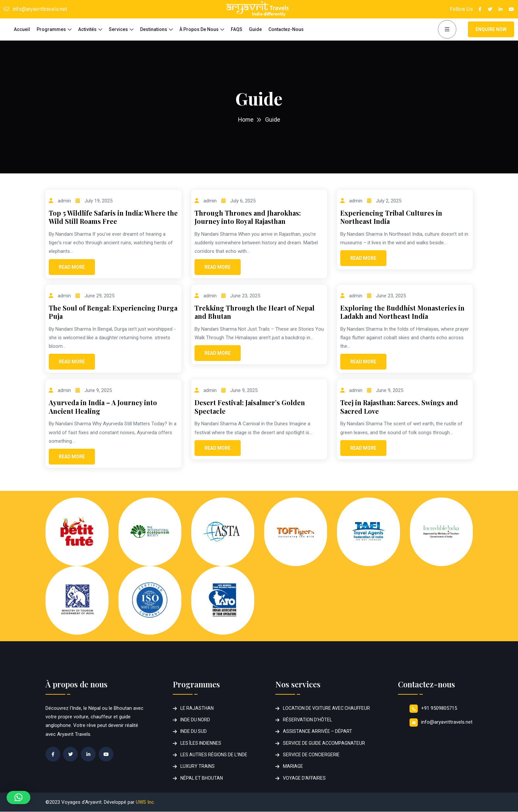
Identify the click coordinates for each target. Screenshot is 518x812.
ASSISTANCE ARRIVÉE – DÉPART (318, 732)
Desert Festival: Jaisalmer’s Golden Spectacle (250, 407)
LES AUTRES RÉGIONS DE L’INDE (214, 755)
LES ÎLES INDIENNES (201, 743)
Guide (255, 29)
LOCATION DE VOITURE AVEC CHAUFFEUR (326, 708)
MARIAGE (293, 767)
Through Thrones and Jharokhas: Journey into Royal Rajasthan (248, 217)
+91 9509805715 (439, 708)
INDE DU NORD (195, 720)
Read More (72, 267)
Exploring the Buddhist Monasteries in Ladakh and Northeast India (402, 312)
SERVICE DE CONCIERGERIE (311, 755)
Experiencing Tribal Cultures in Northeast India (391, 217)
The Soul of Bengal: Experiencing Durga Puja (113, 312)
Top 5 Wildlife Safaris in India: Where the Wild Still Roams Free (113, 217)
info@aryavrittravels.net (40, 9)
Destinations (154, 29)
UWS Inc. (145, 802)
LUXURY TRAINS (198, 767)
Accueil (22, 29)
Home (246, 120)
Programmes (51, 29)
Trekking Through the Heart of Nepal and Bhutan (255, 312)
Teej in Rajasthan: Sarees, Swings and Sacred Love (399, 407)
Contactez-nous (286, 29)
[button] (18, 797)
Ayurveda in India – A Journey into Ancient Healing (103, 407)
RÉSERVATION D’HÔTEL (307, 720)
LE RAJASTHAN (197, 708)
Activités (87, 29)
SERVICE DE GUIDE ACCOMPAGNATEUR (324, 743)
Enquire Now (491, 29)
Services (118, 29)
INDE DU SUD (194, 732)
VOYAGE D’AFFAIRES (304, 778)
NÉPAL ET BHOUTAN (202, 778)
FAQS (237, 29)
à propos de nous (199, 29)
